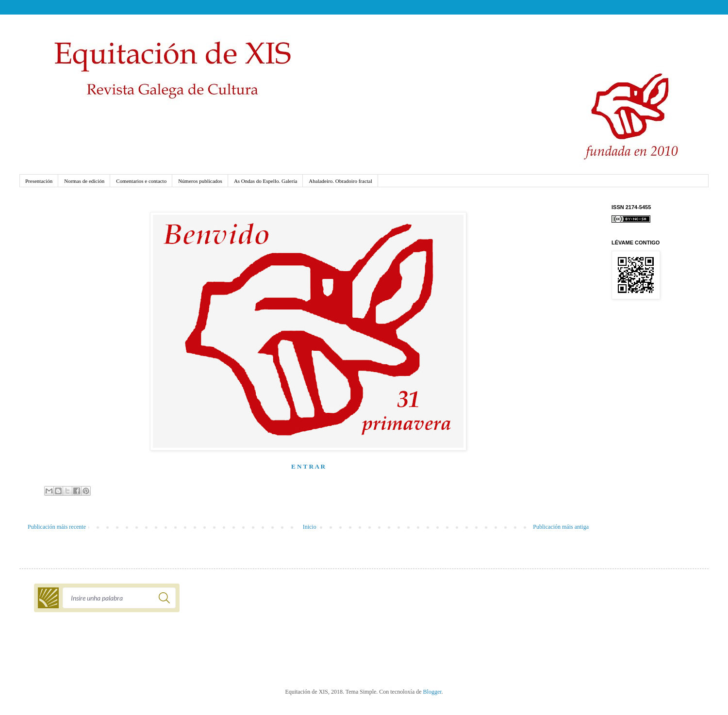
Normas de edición (84, 181)
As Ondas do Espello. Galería (265, 181)
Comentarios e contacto (141, 181)
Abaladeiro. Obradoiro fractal (340, 181)
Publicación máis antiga (561, 527)
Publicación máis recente (57, 527)
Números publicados (200, 181)
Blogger (432, 692)
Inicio (310, 527)
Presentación (39, 181)
